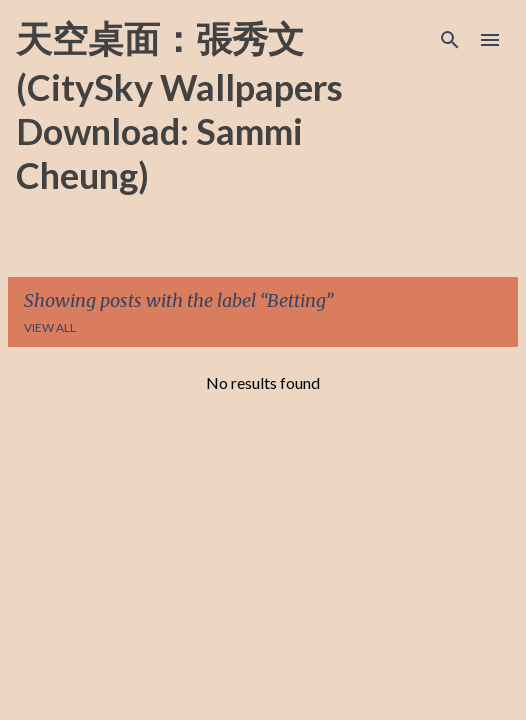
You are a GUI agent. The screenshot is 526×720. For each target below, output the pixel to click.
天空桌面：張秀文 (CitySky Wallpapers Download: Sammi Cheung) (179, 106)
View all (50, 327)
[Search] (450, 40)
